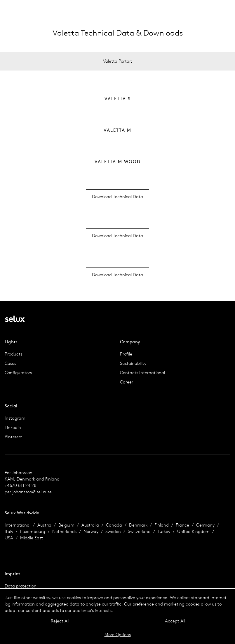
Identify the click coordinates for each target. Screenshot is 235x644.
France (182, 525)
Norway (91, 531)
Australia (90, 525)
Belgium (66, 525)
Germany (205, 525)
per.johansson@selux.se (28, 492)
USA (9, 538)
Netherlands (64, 531)
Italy (9, 531)
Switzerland (139, 531)
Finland (162, 525)
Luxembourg (33, 531)
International (18, 525)
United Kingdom (193, 531)
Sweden (113, 531)
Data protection (21, 586)
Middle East (32, 538)
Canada (114, 525)
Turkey (164, 531)
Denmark (138, 525)
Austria (44, 525)
